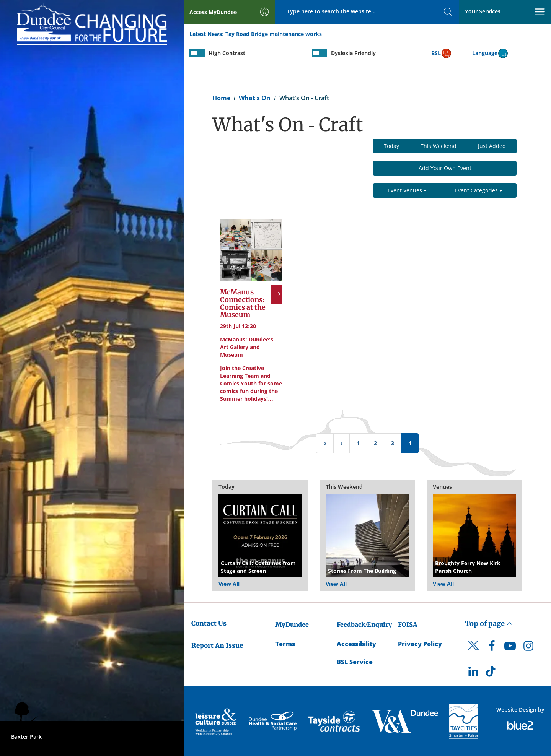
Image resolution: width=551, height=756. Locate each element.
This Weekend (439, 146)
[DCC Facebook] (492, 648)
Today (391, 146)
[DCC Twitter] (473, 652)
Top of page (489, 623)
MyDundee (292, 624)
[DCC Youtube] (510, 648)
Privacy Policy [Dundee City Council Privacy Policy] (420, 644)
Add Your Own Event (445, 168)
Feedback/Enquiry (364, 624)
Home (221, 98)
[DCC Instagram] (528, 648)
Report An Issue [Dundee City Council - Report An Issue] (217, 645)
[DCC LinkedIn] (473, 673)
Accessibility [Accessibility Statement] (356, 644)
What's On (255, 98)
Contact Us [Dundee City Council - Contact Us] (209, 623)
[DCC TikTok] (492, 673)
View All (229, 584)
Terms (285, 644)
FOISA (408, 624)
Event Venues (407, 190)
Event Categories (479, 190)
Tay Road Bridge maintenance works (274, 34)
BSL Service (355, 662)
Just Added (492, 146)
